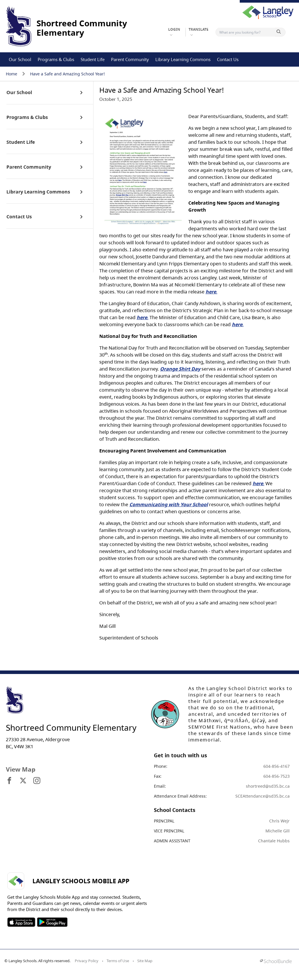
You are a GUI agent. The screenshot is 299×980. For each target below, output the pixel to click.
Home (12, 74)
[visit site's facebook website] (9, 781)
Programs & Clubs (56, 59)
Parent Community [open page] (29, 167)
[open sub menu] (81, 93)
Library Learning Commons (183, 59)
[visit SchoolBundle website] (276, 962)
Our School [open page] (19, 93)
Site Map (145, 961)
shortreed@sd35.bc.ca (268, 786)
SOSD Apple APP (21, 922)
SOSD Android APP (52, 922)
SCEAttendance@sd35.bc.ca (263, 796)
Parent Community (130, 59)
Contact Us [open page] (19, 217)
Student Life (93, 59)
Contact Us (228, 59)
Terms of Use (118, 961)
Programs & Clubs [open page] (27, 117)
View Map (21, 769)
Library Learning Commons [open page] (38, 192)
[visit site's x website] (23, 781)
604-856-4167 (277, 766)
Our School (20, 59)
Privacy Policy (87, 961)
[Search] (247, 32)
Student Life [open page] (21, 142)
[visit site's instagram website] (37, 781)
